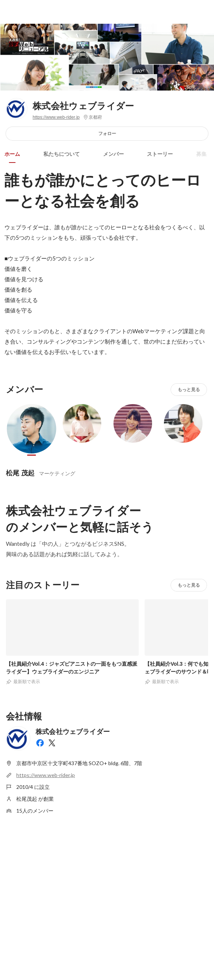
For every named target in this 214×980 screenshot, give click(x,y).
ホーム (12, 154)
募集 (201, 154)
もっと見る (189, 389)
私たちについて (62, 154)
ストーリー (160, 154)
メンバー (113, 154)
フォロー (107, 133)
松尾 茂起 (20, 473)
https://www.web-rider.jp (56, 117)
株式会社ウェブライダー (83, 106)
